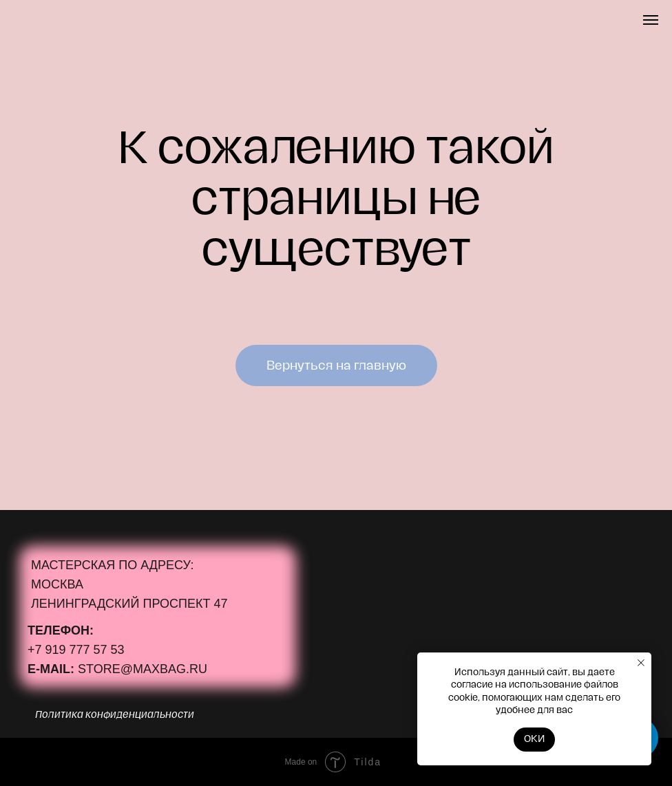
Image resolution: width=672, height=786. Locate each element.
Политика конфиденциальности (115, 715)
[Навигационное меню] (651, 20)
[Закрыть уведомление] (641, 663)
